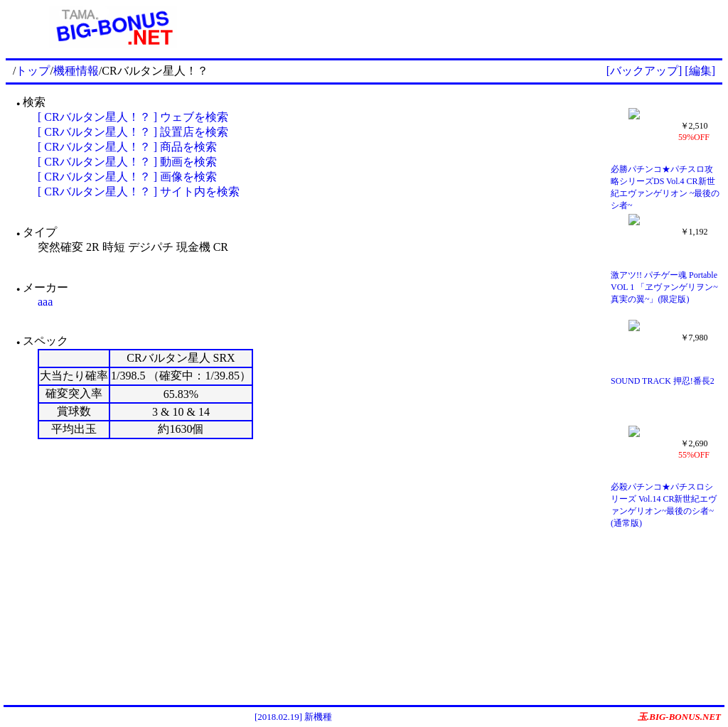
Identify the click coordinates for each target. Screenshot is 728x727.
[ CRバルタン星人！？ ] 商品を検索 (127, 147)
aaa (45, 302)
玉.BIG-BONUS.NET (679, 717)
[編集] (700, 71)
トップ (33, 71)
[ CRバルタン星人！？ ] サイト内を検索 (139, 192)
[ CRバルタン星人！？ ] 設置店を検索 (133, 132)
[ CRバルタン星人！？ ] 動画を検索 (127, 162)
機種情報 (76, 71)
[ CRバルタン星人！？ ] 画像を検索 (127, 177)
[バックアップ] (644, 71)
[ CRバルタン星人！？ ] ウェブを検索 (133, 117)
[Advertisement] (471, 27)
